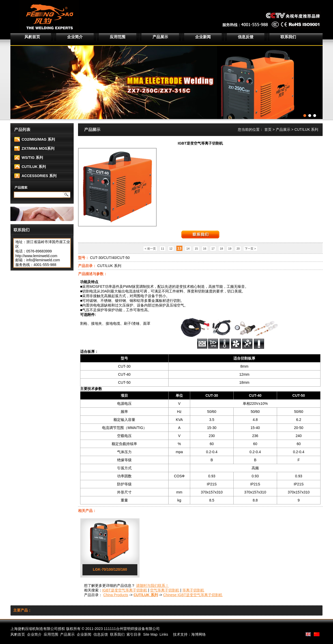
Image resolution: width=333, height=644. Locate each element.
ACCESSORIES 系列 (39, 176)
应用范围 (118, 37)
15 (196, 249)
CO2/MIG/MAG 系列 (38, 139)
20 (238, 249)
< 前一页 (150, 249)
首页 (268, 129)
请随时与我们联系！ (152, 586)
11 (163, 249)
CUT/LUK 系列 (34, 167)
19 (230, 249)
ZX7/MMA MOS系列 (38, 148)
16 (205, 249)
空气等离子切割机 (165, 590)
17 (213, 249)
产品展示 (160, 37)
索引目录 (134, 634)
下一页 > (250, 249)
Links (164, 634)
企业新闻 (203, 37)
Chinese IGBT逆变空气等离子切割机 (193, 595)
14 (188, 249)
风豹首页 (32, 37)
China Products (116, 595)
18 (221, 249)
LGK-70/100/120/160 (110, 569)
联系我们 (288, 37)
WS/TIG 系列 (32, 158)
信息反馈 (246, 37)
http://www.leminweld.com (36, 256)
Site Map (150, 634)
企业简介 (75, 37)
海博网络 (198, 634)
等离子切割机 (193, 590)
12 (171, 249)
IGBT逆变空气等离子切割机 (125, 590)
